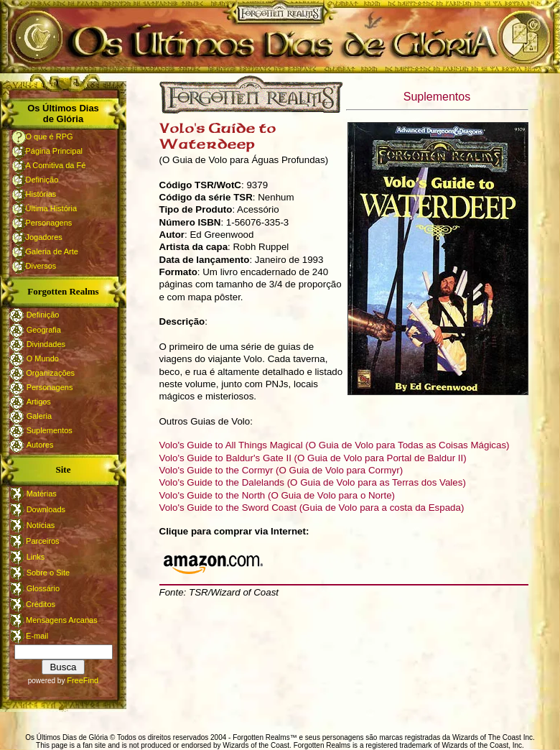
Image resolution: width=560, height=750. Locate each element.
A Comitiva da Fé (56, 165)
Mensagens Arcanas (61, 620)
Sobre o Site (48, 573)
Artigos (39, 402)
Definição (42, 180)
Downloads (46, 509)
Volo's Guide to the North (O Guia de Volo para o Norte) (277, 495)
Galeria (39, 416)
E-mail (36, 636)
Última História (52, 208)
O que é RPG (50, 136)
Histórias (41, 194)
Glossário (43, 588)
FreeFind (83, 680)
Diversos (41, 266)
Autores (40, 445)
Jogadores (44, 237)
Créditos (39, 604)
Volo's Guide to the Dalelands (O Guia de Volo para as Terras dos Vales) (313, 482)
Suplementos (50, 430)
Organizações (50, 373)
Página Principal (55, 151)
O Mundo (43, 358)
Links (36, 557)
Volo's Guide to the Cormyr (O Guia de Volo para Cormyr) (281, 470)
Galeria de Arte (52, 251)
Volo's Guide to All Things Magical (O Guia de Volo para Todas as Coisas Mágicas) (335, 445)
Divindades (46, 344)
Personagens (49, 223)
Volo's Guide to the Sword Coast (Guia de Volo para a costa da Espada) (312, 508)
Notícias (41, 525)
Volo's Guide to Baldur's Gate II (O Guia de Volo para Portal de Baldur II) (313, 458)
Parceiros (42, 541)
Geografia (44, 330)
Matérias (42, 494)
